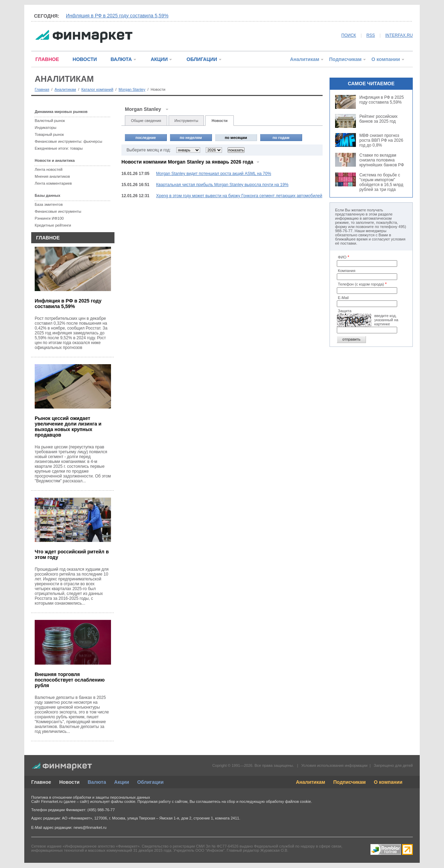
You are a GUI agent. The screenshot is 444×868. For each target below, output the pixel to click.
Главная (42, 89)
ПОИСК (349, 35)
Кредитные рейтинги (53, 225)
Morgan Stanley (132, 89)
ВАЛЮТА (121, 59)
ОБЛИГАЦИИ (202, 59)
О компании (386, 59)
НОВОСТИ (85, 59)
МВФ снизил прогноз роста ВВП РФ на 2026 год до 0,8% (381, 140)
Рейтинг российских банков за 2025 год (378, 119)
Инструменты (186, 121)
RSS (371, 35)
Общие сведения (146, 121)
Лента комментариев (53, 183)
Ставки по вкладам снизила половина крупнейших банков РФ (382, 160)
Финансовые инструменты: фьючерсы (69, 141)
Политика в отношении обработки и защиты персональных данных (91, 797)
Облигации (150, 782)
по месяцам (236, 138)
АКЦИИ (159, 59)
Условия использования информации (334, 765)
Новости (220, 121)
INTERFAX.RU (399, 35)
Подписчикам (345, 59)
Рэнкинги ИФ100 (49, 218)
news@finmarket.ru (90, 827)
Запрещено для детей (393, 765)
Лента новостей (49, 169)
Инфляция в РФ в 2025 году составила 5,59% (117, 16)
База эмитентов (49, 204)
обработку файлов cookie (288, 801)
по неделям (191, 138)
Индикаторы (46, 128)
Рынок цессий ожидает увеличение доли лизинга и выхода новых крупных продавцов (68, 427)
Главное (41, 782)
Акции (122, 782)
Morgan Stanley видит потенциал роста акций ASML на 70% (214, 174)
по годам (281, 138)
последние (146, 138)
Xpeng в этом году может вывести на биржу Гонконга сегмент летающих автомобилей (239, 196)
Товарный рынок (49, 134)
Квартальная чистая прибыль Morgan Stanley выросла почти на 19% (222, 185)
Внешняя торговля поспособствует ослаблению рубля (70, 680)
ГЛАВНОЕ (47, 59)
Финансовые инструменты (58, 211)
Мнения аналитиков (52, 176)
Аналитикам (305, 59)
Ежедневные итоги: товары (59, 148)
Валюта (97, 782)
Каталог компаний (97, 89)
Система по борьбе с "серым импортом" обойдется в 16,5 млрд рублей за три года (381, 182)
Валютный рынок (50, 121)
